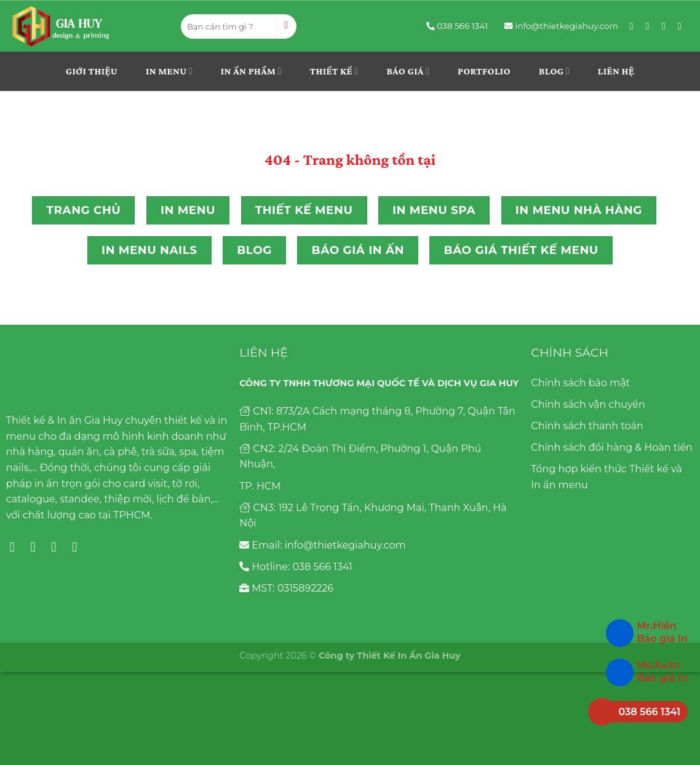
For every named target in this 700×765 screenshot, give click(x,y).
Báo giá (408, 71)
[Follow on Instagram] (651, 26)
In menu (169, 71)
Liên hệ (616, 71)
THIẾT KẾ (334, 71)
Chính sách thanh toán (587, 426)
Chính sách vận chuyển (588, 404)
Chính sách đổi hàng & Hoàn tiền (612, 447)
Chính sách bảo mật (580, 383)
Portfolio (484, 71)
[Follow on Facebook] (635, 26)
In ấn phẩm (251, 71)
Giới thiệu (92, 71)
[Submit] (286, 26)
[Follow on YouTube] (683, 26)
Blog (554, 71)
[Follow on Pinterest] (667, 26)
